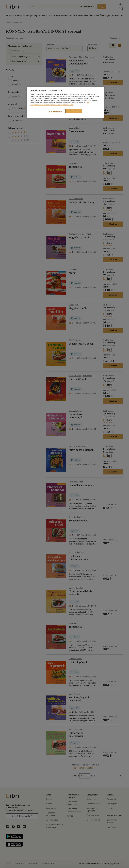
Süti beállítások (55, 111)
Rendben (74, 111)
